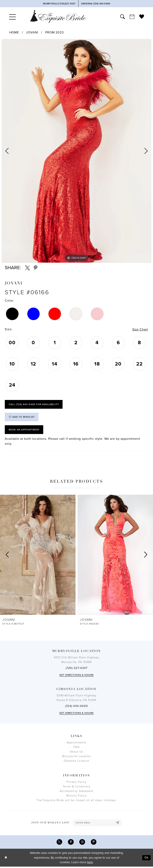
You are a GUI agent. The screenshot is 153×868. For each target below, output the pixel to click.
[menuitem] (12, 17)
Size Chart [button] (140, 329)
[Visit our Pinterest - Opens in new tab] (94, 843)
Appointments (76, 743)
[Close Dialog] (6, 859)
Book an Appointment (25, 430)
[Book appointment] (132, 17)
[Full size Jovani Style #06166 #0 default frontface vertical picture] (76, 151)
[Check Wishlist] (142, 17)
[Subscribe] (118, 824)
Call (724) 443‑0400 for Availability (34, 405)
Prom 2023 (54, 32)
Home (14, 32)
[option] (76, 151)
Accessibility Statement (76, 792)
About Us (76, 753)
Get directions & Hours (77, 676)
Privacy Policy (77, 783)
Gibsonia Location (77, 762)
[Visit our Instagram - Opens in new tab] (82, 843)
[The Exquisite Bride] (58, 16)
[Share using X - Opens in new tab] (27, 268)
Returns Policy (76, 797)
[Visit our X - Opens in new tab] (59, 843)
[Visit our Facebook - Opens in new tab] (71, 843)
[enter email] (97, 824)
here (90, 864)
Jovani (32, 32)
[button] (12, 17)
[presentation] (38, 556)
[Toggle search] (123, 17)
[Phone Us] (59, 4)
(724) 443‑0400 (76, 707)
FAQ (76, 748)
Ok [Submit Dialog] (146, 859)
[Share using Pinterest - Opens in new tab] (36, 268)
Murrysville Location (76, 757)
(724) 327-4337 (77, 669)
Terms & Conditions (76, 787)
